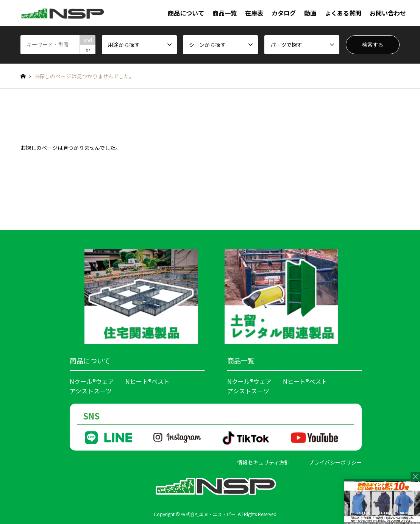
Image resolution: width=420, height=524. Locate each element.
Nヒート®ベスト (148, 381)
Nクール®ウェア (92, 381)
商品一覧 (225, 13)
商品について (186, 13)
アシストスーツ (91, 391)
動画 (310, 13)
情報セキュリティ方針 (263, 462)
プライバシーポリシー (335, 462)
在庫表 (254, 13)
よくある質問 (343, 13)
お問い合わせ (388, 13)
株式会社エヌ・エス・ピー (208, 514)
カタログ (284, 13)
